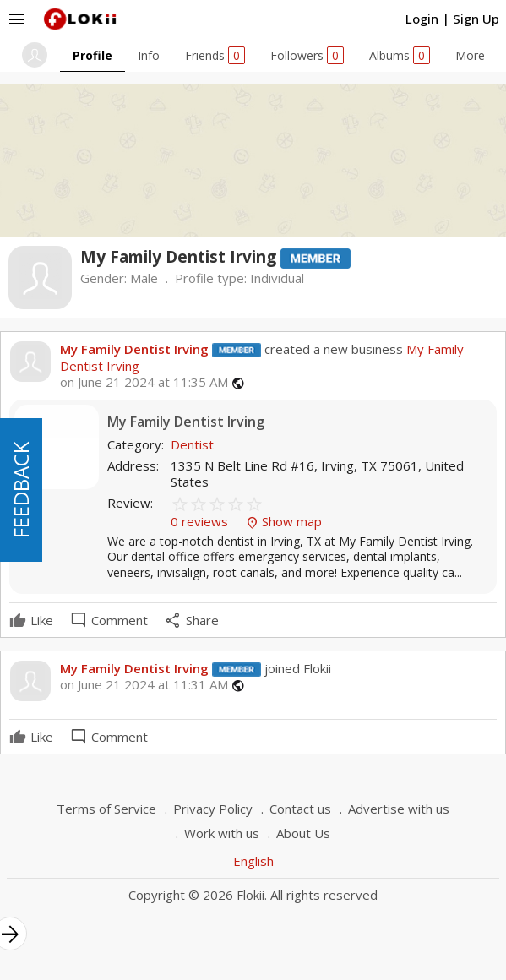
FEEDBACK (21, 490)
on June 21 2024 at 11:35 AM (144, 382)
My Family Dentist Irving (134, 349)
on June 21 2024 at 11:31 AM (144, 685)
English (253, 861)
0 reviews (201, 521)
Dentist (192, 444)
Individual (277, 278)
